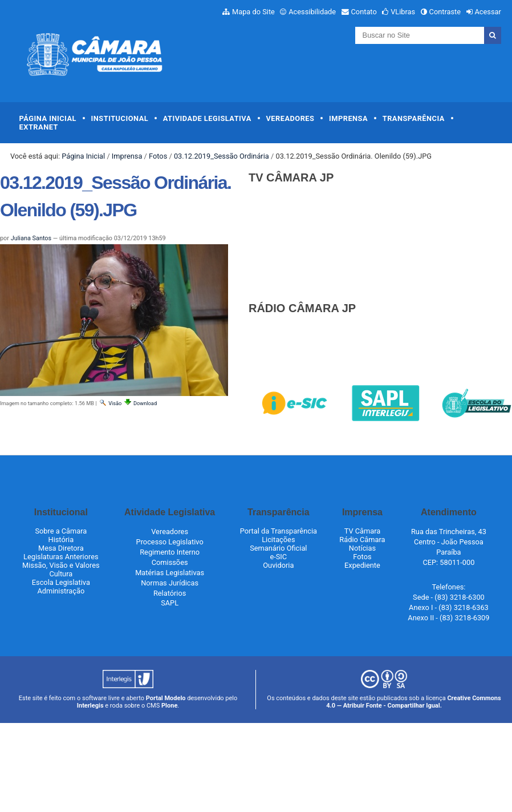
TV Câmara (363, 531)
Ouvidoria (278, 565)
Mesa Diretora (61, 548)
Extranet (39, 127)
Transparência (414, 118)
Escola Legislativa (61, 582)
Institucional (120, 118)
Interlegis (90, 706)
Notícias (362, 548)
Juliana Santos (31, 238)
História (61, 540)
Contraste (445, 12)
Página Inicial (48, 118)
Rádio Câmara (362, 540)
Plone (169, 706)
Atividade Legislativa (207, 118)
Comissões (170, 562)
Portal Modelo (166, 698)
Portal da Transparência (279, 531)
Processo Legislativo (170, 542)
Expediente (362, 565)
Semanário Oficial (278, 548)
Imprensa (348, 118)
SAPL (170, 603)
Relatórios (170, 593)
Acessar (487, 12)
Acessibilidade (312, 12)
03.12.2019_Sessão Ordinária (222, 156)
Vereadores (290, 118)
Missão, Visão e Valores (61, 565)
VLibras (403, 12)
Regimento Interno (170, 552)
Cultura (61, 574)
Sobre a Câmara (61, 531)
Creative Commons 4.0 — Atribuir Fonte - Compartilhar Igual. (414, 702)
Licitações (278, 540)
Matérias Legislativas (170, 573)
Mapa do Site (253, 12)
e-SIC (278, 557)
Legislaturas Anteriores (61, 557)
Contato (364, 12)
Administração (61, 591)
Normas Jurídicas (170, 583)
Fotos (158, 156)
